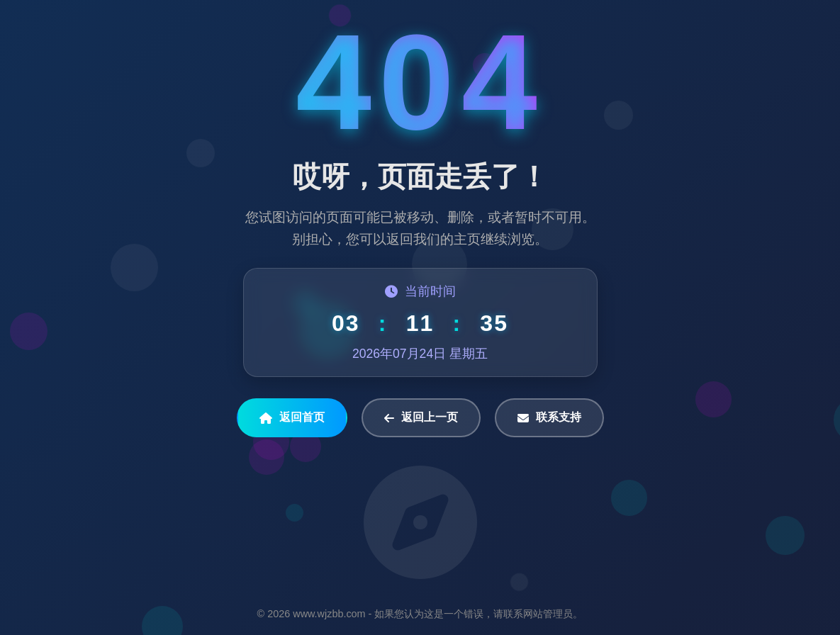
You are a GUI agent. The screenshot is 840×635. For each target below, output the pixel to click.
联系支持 (549, 417)
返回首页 (292, 417)
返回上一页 (421, 417)
